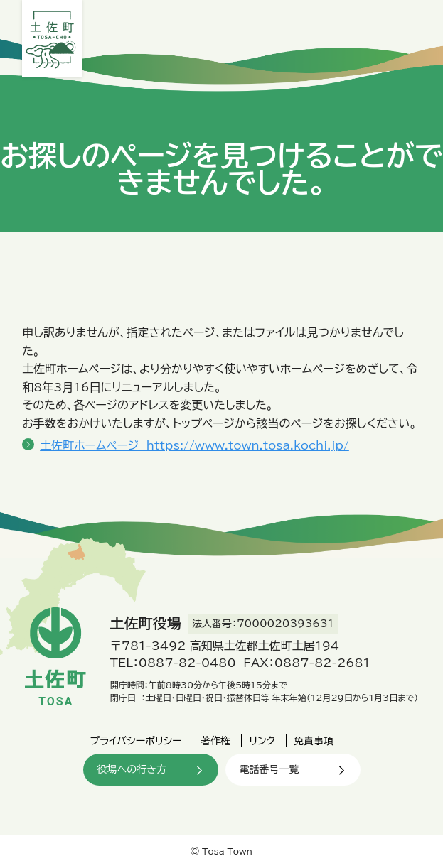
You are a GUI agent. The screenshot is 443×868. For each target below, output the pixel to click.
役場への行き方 (132, 769)
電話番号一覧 (269, 769)
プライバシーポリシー (136, 741)
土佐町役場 (52, 39)
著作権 (215, 741)
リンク (262, 741)
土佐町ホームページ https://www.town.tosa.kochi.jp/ (194, 445)
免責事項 (314, 741)
